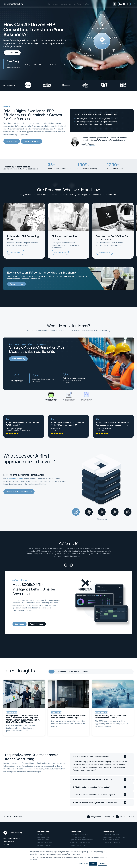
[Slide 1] (51, 397)
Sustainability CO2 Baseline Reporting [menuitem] (116, 837)
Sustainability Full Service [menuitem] (112, 842)
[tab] (76, 512)
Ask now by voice (16, 284)
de (135, 4)
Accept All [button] (93, 864)
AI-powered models (15, 478)
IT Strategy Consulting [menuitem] (78, 837)
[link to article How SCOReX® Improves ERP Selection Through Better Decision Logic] (69, 708)
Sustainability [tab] (74, 672)
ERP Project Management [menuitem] (45, 842)
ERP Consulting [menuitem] (43, 832)
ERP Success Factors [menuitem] (44, 845)
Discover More (12, 53)
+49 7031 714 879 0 (126, 817)
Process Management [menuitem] (77, 845)
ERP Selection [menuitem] (41, 834)
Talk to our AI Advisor (31, 141)
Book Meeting (124, 4)
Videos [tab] (85, 672)
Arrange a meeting (13, 817)
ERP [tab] (52, 672)
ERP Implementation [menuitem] (43, 837)
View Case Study (18, 359)
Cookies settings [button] (83, 864)
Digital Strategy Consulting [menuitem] (79, 834)
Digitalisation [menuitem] (75, 832)
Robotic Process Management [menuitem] (80, 842)
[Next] (71, 565)
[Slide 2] (68, 397)
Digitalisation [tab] (61, 672)
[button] (115, 4)
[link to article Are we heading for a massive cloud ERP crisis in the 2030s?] (113, 708)
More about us (12, 141)
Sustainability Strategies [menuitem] (111, 840)
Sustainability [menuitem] (109, 832)
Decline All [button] (102, 864)
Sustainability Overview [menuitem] (111, 834)
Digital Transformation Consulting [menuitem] (81, 840)
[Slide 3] (86, 397)
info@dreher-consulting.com (102, 817)
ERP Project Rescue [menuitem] (43, 840)
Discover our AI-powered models (19, 492)
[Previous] (66, 565)
